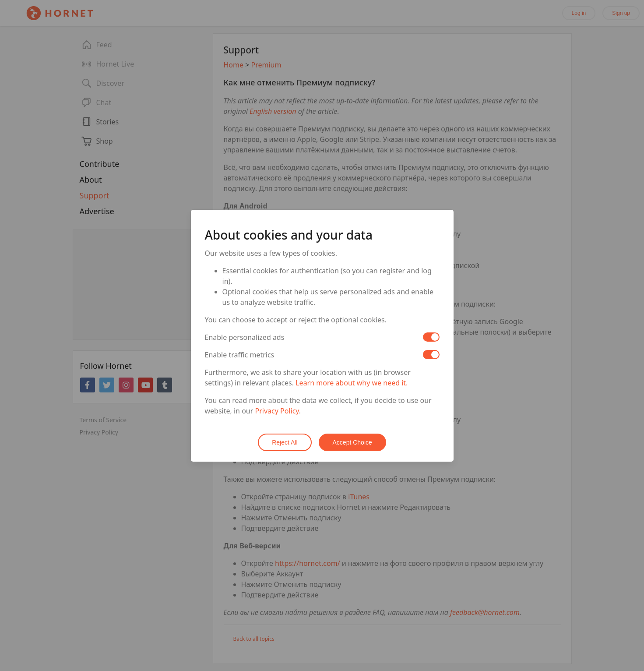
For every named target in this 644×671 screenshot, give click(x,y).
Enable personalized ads (245, 337)
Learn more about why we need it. (352, 383)
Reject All (285, 442)
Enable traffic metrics (240, 355)
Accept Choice (352, 442)
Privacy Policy (277, 411)
